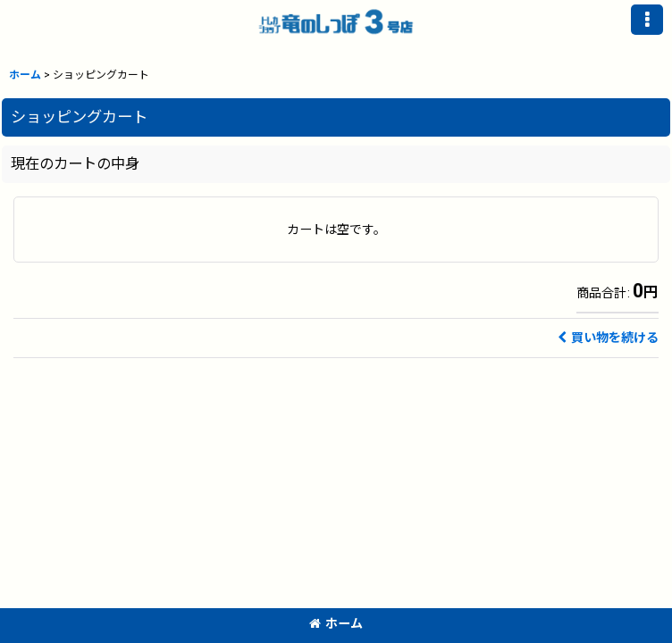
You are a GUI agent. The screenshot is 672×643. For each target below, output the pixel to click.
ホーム (336, 623)
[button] (647, 20)
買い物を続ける (608, 338)
